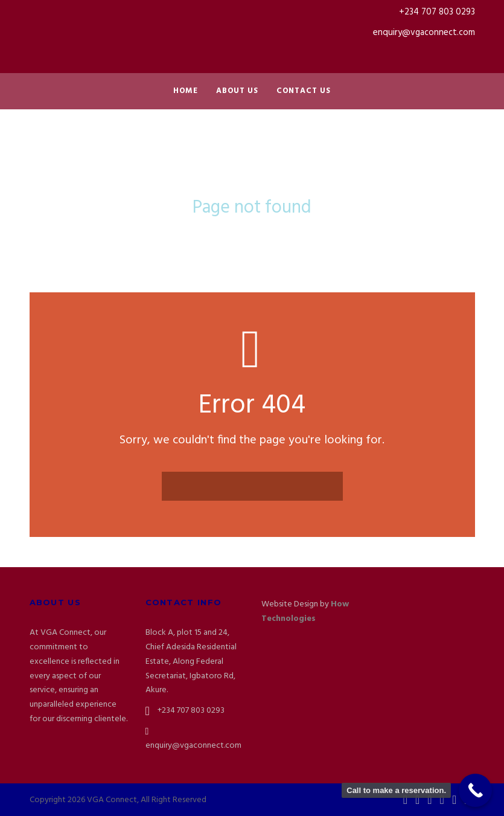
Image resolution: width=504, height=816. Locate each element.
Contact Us (304, 91)
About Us (237, 91)
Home (186, 91)
